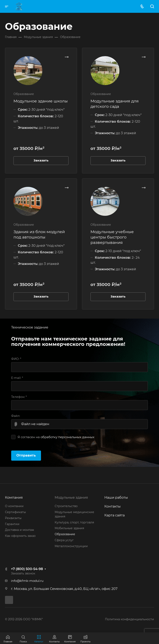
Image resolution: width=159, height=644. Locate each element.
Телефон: (19, 397)
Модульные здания (71, 498)
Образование (65, 534)
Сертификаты (15, 512)
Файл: (16, 416)
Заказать (41, 160)
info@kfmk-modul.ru (27, 581)
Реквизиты (13, 518)
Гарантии (12, 524)
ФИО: (16, 359)
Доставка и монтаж (19, 530)
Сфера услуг (64, 540)
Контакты (113, 506)
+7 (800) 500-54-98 (27, 569)
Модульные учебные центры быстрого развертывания (112, 237)
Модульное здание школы (41, 101)
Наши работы (116, 498)
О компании (14, 506)
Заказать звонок (23, 573)
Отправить (26, 455)
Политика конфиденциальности (129, 619)
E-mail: (17, 378)
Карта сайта (114, 515)
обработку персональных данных (67, 437)
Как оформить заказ (20, 536)
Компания (14, 498)
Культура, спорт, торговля (74, 522)
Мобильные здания (69, 528)
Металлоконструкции (71, 546)
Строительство (66, 506)
